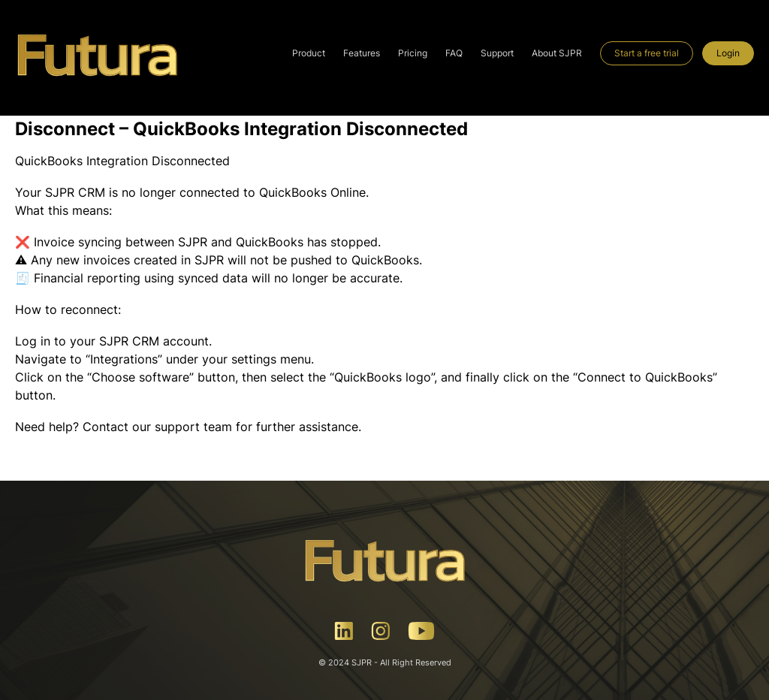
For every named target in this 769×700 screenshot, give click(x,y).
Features (362, 53)
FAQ (454, 53)
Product (309, 53)
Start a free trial (647, 53)
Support (497, 53)
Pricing (413, 53)
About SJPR (557, 53)
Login (728, 53)
